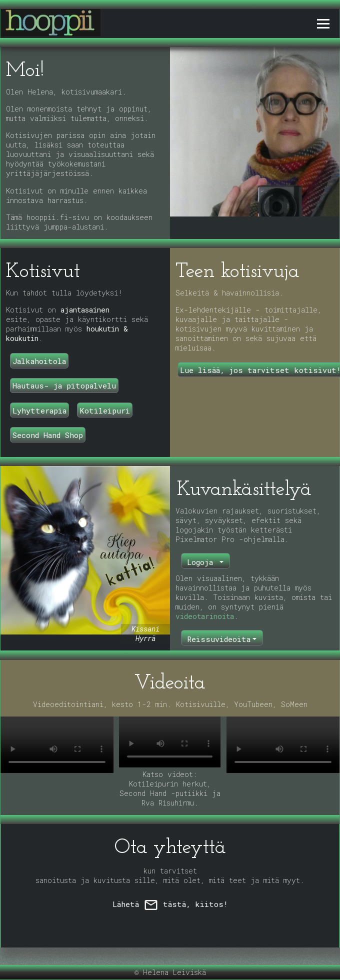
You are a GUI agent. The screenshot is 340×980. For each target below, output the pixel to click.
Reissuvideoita (219, 639)
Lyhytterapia (39, 410)
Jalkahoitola (39, 361)
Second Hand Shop (48, 435)
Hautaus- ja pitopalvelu (64, 385)
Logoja (202, 562)
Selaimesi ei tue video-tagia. (57, 745)
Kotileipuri (105, 410)
